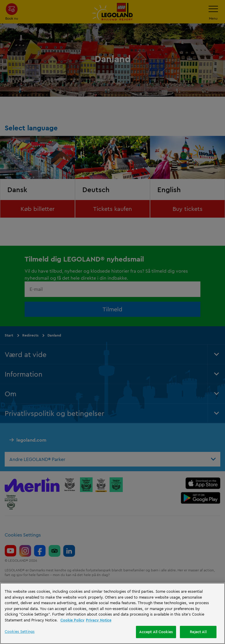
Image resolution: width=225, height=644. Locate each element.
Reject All (198, 632)
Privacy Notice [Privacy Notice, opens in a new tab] (99, 620)
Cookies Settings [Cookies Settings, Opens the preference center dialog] (20, 631)
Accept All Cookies (156, 632)
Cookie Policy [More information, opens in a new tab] (72, 620)
